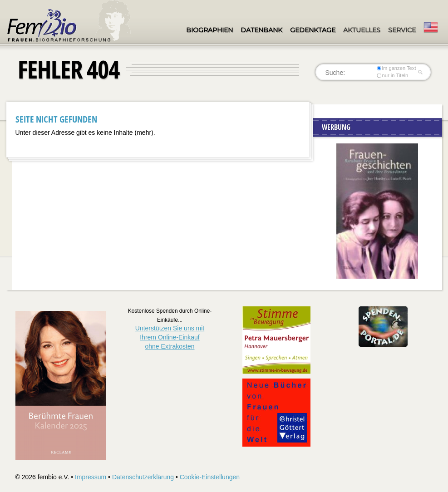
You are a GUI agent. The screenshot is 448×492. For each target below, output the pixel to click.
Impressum (91, 477)
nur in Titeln (392, 75)
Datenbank (261, 30)
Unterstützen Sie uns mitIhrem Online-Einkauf (170, 337)
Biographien (209, 30)
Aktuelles (362, 30)
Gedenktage (313, 30)
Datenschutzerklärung (143, 477)
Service (402, 30)
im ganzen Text (396, 68)
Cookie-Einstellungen (210, 477)
